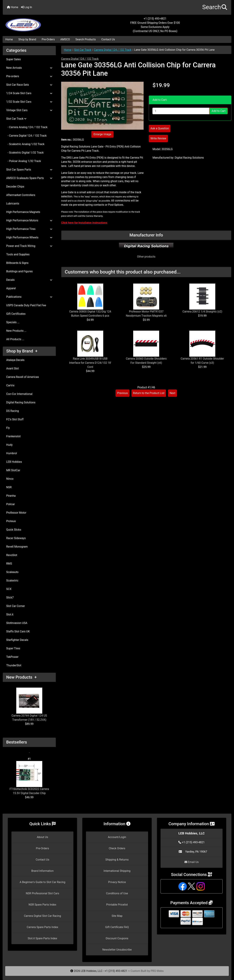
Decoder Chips (15, 187)
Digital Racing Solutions (21, 402)
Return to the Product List (149, 393)
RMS (9, 564)
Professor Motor (16, 513)
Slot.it (10, 614)
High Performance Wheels (29, 237)
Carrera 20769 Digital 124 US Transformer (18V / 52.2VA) (29, 704)
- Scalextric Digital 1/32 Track (25, 153)
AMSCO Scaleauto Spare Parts (29, 178)
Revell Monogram (17, 547)
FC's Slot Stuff (15, 419)
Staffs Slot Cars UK (18, 631)
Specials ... (13, 322)
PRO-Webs (157, 971)
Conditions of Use (117, 893)
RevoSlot (12, 555)
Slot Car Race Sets (29, 85)
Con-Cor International (19, 394)
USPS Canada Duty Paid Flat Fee (26, 305)
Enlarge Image (102, 134)
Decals (29, 280)
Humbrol (12, 453)
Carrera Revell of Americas (23, 377)
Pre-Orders (48, 39)
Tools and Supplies (18, 254)
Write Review (158, 138)
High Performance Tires (29, 229)
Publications (29, 297)
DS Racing (13, 411)
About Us (43, 837)
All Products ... (15, 339)
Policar (10, 504)
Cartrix (10, 385)
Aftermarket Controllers (21, 195)
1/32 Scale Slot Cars (29, 102)
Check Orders (117, 848)
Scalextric (12, 581)
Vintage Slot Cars (29, 110)
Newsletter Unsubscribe (117, 950)
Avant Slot (12, 368)
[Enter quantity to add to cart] (181, 111)
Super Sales (14, 59)
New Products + (21, 677)
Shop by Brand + (22, 351)
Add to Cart (218, 111)
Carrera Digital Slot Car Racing (42, 916)
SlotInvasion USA (17, 623)
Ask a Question (160, 128)
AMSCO (65, 39)
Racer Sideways (16, 538)
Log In (27, 7)
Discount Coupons (117, 938)
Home (13, 7)
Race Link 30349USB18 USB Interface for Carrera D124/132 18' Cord (90, 363)
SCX (9, 589)
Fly (8, 428)
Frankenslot (13, 436)
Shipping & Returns (117, 860)
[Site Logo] (41, 23)
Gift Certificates (16, 314)
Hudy (9, 445)
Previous (122, 393)
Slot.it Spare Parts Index (43, 938)
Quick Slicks (14, 530)
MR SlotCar (13, 470)
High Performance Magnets (23, 212)
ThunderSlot (14, 665)
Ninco (10, 479)
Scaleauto (12, 572)
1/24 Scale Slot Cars (29, 93)
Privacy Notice (117, 882)
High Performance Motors (29, 220)
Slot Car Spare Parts (29, 170)
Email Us (192, 862)
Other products (146, 257)
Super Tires (13, 648)
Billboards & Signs (17, 263)
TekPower (12, 657)
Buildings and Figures (19, 271)
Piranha (11, 496)
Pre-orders (29, 76)
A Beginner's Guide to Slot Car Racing (42, 882)
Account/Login (117, 837)
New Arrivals (29, 68)
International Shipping (117, 871)
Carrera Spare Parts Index (42, 927)
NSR (9, 487)
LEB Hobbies (14, 462)
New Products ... (16, 331)
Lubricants (13, 203)
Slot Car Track (83, 50)
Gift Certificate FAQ (117, 927)
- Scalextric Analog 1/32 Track (25, 144)
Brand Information (43, 871)
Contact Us (108, 39)
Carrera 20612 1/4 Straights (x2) (202, 312)
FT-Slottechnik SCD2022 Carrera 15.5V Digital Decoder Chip (29, 778)
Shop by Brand (27, 39)
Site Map (117, 916)
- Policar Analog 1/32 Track (24, 161)
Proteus (11, 521)
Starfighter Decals (17, 640)
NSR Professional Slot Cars (43, 893)
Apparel (11, 288)
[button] (215, 7)
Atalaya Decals (15, 360)
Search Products (86, 39)
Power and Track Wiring (29, 246)
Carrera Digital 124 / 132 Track (113, 50)
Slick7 (10, 598)
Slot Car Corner (16, 606)
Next (172, 393)
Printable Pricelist (117, 905)
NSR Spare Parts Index (42, 905)
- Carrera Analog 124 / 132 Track (27, 127)
